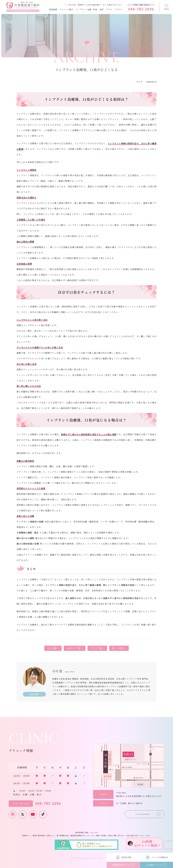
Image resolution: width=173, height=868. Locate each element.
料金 (95, 9)
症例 (102, 9)
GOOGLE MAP (143, 814)
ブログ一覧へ (97, 648)
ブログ (109, 9)
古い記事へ (53, 648)
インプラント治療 (84, 9)
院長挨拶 (53, 9)
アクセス (118, 9)
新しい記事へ (119, 648)
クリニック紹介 (66, 9)
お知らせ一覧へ (75, 648)
